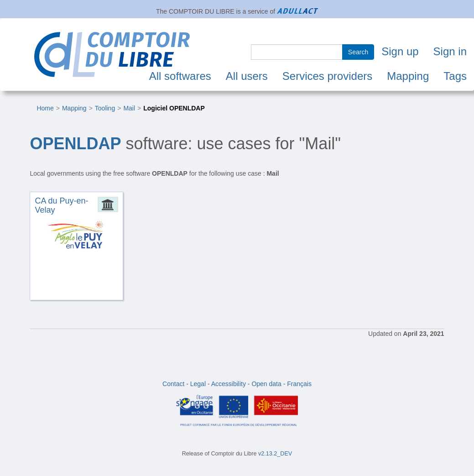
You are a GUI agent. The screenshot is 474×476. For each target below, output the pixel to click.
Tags (455, 76)
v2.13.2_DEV (275, 454)
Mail (129, 108)
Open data (266, 384)
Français (299, 384)
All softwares (180, 76)
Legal (198, 384)
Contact (173, 384)
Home (45, 108)
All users (247, 76)
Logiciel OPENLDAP (174, 108)
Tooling (105, 108)
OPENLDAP (75, 144)
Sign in (450, 51)
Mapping (408, 76)
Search (358, 52)
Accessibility (229, 384)
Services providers (327, 76)
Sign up (400, 51)
